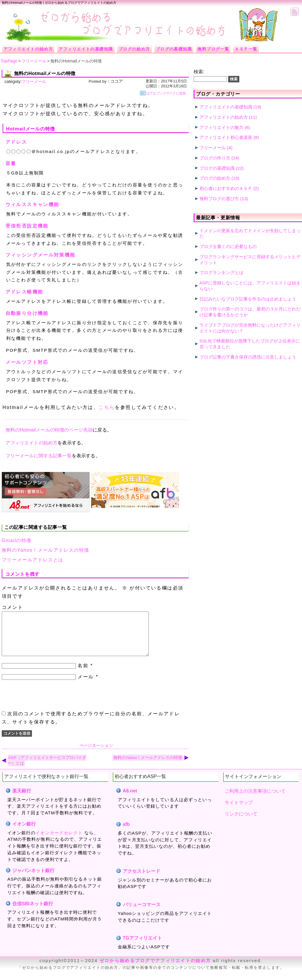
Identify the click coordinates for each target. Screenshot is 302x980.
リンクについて (241, 823)
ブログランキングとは (221, 272)
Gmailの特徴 (17, 540)
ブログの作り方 (215, 158)
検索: (199, 72)
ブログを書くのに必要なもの (228, 246)
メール (86, 686)
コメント (13, 607)
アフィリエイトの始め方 (32, 443)
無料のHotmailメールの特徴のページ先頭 (49, 430)
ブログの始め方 (215, 178)
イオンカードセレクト (59, 841)
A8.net (130, 800)
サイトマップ (239, 811)
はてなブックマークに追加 (163, 93)
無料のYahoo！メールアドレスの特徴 (46, 550)
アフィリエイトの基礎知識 (226, 107)
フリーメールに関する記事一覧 (39, 456)
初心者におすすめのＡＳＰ (226, 188)
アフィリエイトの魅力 (221, 127)
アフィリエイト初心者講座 (226, 137)
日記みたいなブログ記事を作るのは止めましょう (248, 299)
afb (126, 833)
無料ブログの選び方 (219, 199)
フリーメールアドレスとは (33, 560)
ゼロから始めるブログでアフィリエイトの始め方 (155, 969)
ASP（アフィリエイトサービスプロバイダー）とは (47, 769)
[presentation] (46, 704)
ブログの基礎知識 (217, 168)
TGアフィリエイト (142, 947)
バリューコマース (142, 913)
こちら (107, 407)
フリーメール (34, 81)
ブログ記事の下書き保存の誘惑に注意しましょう (248, 357)
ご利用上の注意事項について (255, 800)
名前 (83, 674)
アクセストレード (142, 880)
